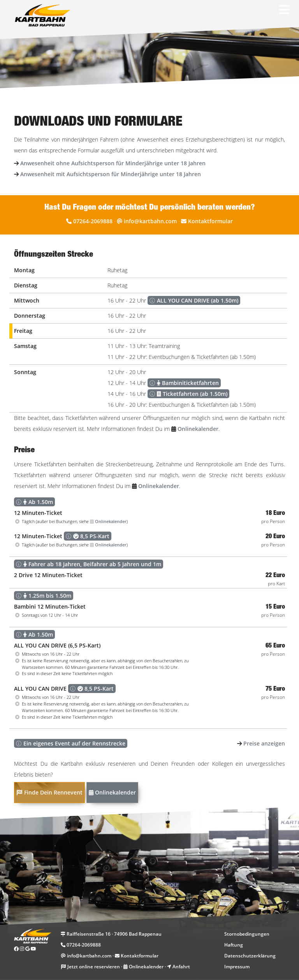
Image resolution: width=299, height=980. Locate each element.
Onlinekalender (112, 792)
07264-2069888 (93, 221)
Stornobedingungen (247, 934)
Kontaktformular (210, 221)
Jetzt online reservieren (94, 967)
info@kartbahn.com (150, 221)
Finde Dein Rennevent (49, 792)
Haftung (234, 945)
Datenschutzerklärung (250, 956)
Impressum (237, 967)
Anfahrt (181, 967)
